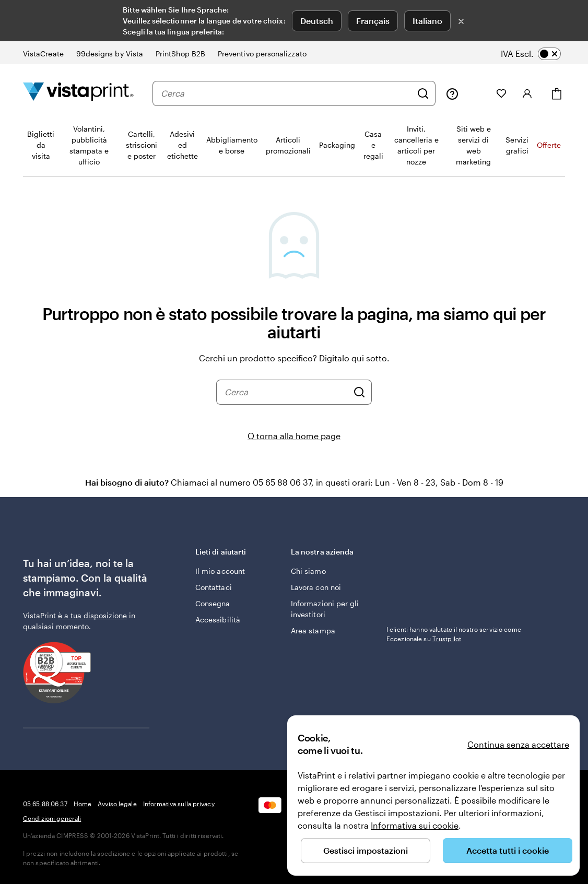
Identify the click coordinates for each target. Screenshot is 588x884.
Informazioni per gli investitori (325, 609)
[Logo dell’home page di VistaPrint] (78, 93)
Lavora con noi (316, 587)
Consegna (213, 603)
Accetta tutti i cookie (508, 850)
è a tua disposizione (92, 615)
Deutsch (317, 21)
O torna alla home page (294, 436)
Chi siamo (308, 571)
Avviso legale (117, 804)
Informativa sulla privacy (179, 804)
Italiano (427, 21)
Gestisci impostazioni (366, 850)
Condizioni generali (52, 818)
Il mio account (220, 571)
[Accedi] (527, 93)
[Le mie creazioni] (477, 93)
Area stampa (313, 630)
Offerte (549, 145)
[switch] (538, 54)
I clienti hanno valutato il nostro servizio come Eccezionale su (454, 634)
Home (83, 804)
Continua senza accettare (518, 744)
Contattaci (214, 587)
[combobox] (286, 93)
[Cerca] (423, 93)
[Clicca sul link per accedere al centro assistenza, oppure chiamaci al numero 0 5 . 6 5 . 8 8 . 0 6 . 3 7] (452, 93)
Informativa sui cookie (415, 825)
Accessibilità (218, 620)
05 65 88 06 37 (45, 804)
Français (373, 21)
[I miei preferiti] (501, 93)
